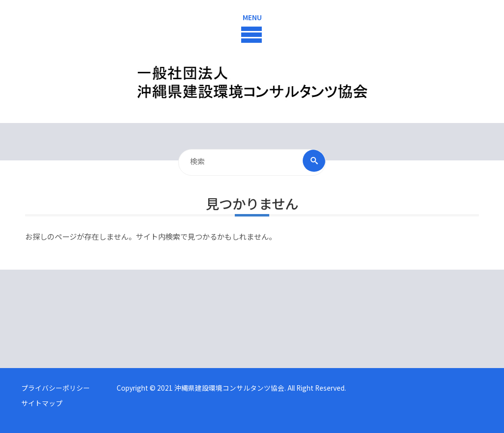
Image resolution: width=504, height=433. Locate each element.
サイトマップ (42, 403)
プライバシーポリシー (56, 388)
